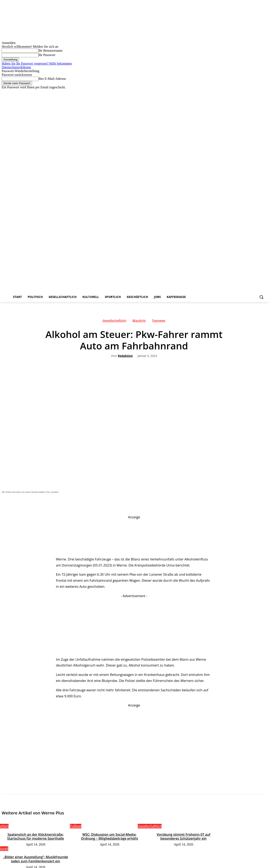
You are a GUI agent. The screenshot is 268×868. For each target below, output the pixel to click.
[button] (261, 297)
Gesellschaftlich (115, 321)
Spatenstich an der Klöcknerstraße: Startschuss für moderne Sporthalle (36, 836)
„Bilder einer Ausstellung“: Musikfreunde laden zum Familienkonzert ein (36, 858)
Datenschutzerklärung (16, 67)
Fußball (76, 826)
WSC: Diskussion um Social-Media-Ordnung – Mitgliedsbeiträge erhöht (110, 836)
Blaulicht (139, 321)
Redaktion (125, 356)
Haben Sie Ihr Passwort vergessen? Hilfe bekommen (37, 63)
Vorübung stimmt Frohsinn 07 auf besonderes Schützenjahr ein (183, 836)
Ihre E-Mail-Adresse (52, 79)
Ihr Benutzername (50, 51)
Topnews (159, 321)
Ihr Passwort (47, 55)
